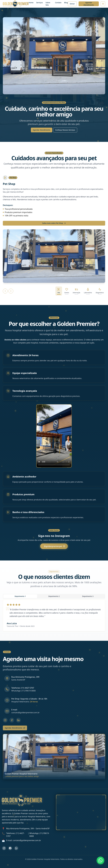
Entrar (72, 4)
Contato (58, 3)
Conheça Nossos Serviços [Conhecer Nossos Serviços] (65, 130)
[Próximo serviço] (11, 291)
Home (31, 3)
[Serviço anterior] (5, 291)
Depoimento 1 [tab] (20, 596)
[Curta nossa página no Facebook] (10, 848)
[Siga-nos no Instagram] (4, 848)
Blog (66, 3)
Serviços (40, 3)
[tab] (59, 291)
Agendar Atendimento (89, 4)
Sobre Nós (48, 4)
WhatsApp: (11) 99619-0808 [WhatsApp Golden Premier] (39, 835)
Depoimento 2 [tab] (54, 596)
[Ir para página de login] (72, 4)
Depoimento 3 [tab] (88, 596)
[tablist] (54, 596)
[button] (54, 436)
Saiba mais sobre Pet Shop (54, 223)
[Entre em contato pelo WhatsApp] (16, 848)
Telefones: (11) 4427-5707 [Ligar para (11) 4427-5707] (15, 835)
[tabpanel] (54, 615)
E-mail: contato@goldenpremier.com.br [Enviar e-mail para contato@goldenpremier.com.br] (24, 840)
